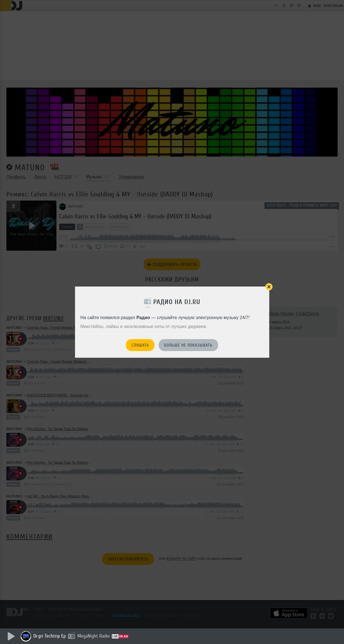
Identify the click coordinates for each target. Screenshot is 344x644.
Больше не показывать (188, 345)
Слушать (140, 345)
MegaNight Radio (94, 636)
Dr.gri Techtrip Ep (50, 636)
